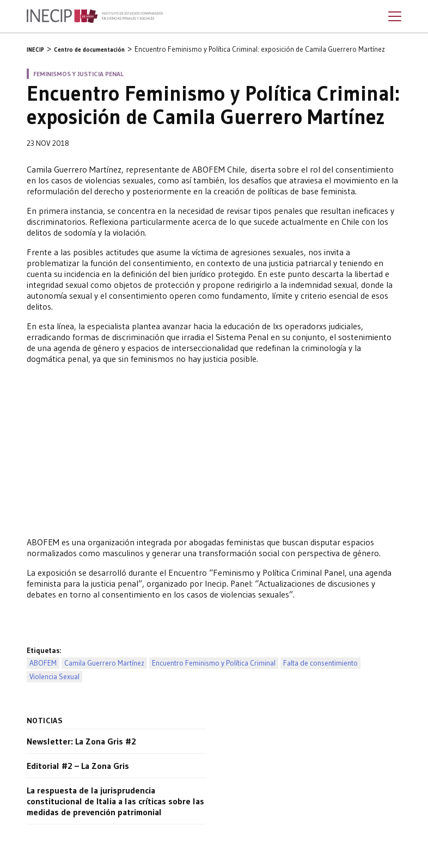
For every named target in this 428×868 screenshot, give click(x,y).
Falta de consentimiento (320, 663)
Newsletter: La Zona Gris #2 (81, 741)
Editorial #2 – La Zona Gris (78, 766)
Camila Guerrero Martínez (104, 663)
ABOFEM (43, 663)
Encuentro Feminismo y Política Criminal (214, 663)
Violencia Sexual (54, 677)
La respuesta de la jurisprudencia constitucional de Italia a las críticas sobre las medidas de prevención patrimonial (115, 801)
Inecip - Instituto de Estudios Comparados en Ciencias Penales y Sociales (95, 16)
